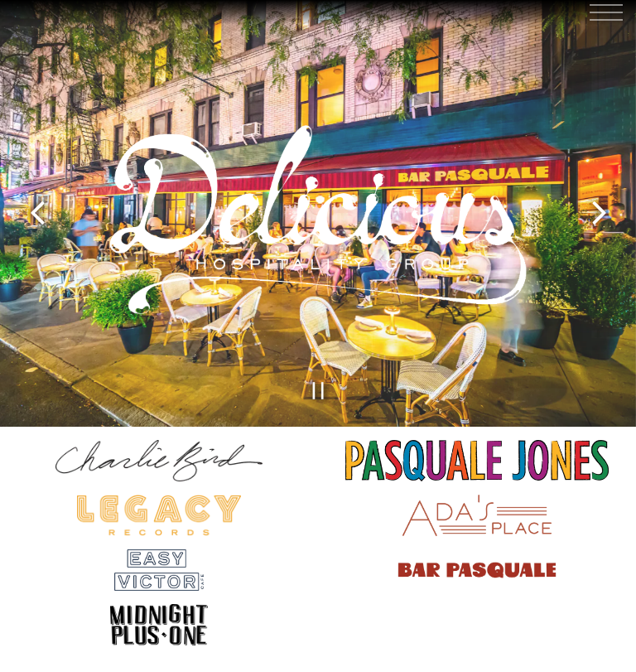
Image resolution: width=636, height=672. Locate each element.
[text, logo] (159, 565)
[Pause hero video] (318, 387)
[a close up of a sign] (159, 510)
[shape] (159, 620)
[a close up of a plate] (477, 510)
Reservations (318, 651)
